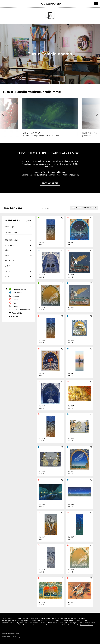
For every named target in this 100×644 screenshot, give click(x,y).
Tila (7, 276)
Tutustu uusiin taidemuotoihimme (32, 92)
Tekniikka (10, 245)
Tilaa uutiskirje (50, 183)
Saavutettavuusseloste (11, 633)
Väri (19, 251)
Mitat (8, 266)
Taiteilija (10, 227)
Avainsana (10, 261)
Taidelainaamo (50, 4)
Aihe (7, 256)
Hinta (8, 271)
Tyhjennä (29, 221)
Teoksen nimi (12, 240)
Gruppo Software (87, 625)
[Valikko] (96, 4)
